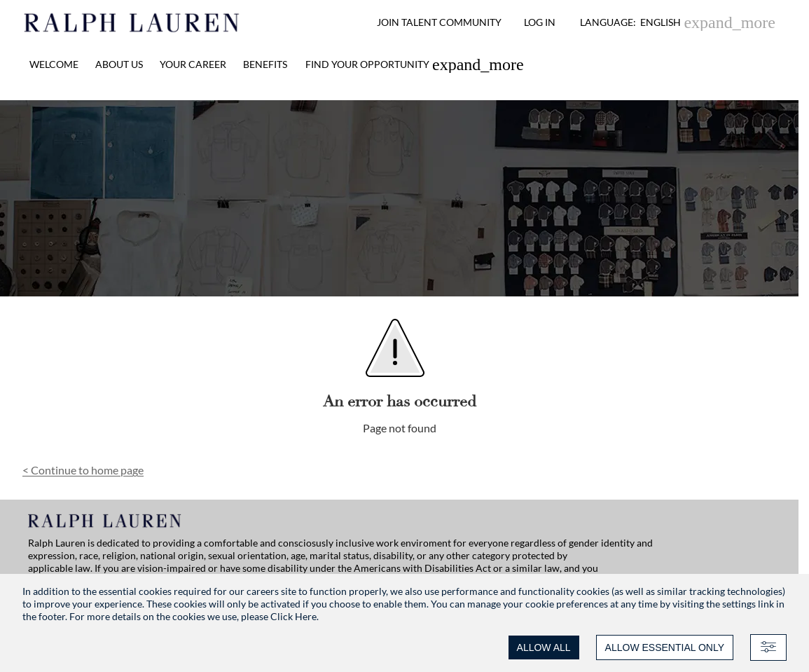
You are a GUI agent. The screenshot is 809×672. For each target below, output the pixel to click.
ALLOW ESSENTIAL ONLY (665, 647)
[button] (678, 22)
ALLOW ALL (544, 647)
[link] (415, 64)
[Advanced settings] (768, 647)
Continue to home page (83, 470)
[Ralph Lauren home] (132, 22)
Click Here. (295, 616)
